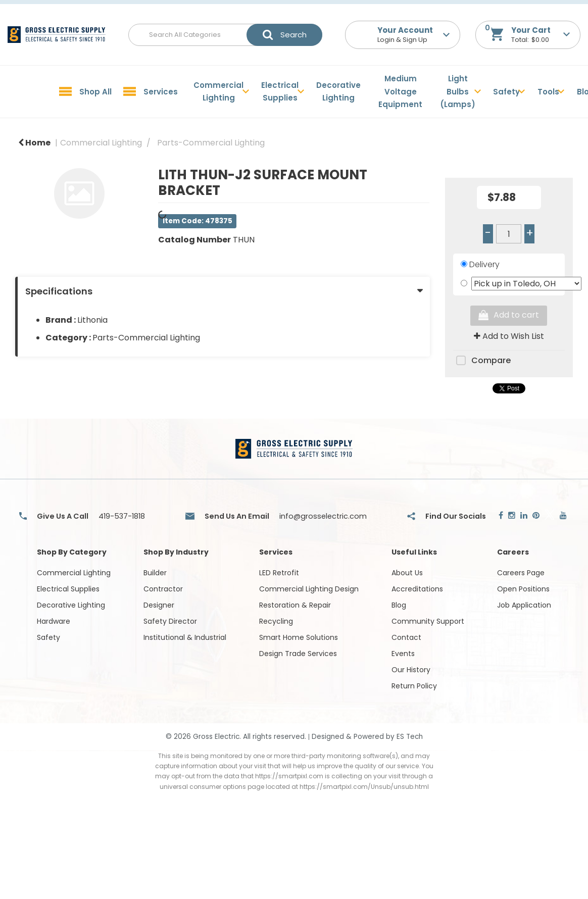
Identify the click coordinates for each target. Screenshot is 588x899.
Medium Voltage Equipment (400, 91)
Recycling (276, 621)
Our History (411, 670)
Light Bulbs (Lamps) (458, 91)
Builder (155, 573)
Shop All (95, 92)
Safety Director (170, 621)
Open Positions (523, 589)
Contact (406, 637)
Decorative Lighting (338, 92)
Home (34, 143)
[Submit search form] (284, 35)
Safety (506, 92)
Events (403, 654)
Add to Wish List (509, 336)
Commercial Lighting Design (309, 589)
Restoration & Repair (295, 605)
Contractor (163, 589)
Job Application (524, 605)
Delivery (484, 265)
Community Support (428, 621)
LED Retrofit (279, 573)
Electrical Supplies (280, 92)
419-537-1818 (122, 516)
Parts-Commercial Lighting (211, 143)
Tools (548, 92)
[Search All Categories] (225, 35)
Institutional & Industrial (185, 637)
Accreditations (417, 589)
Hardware (54, 621)
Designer (159, 605)
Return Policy (414, 686)
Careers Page (521, 573)
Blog (399, 605)
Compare (482, 361)
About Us (407, 573)
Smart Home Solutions (299, 637)
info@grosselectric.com (323, 516)
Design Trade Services (298, 654)
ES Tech (410, 737)
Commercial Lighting (218, 92)
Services (161, 92)
